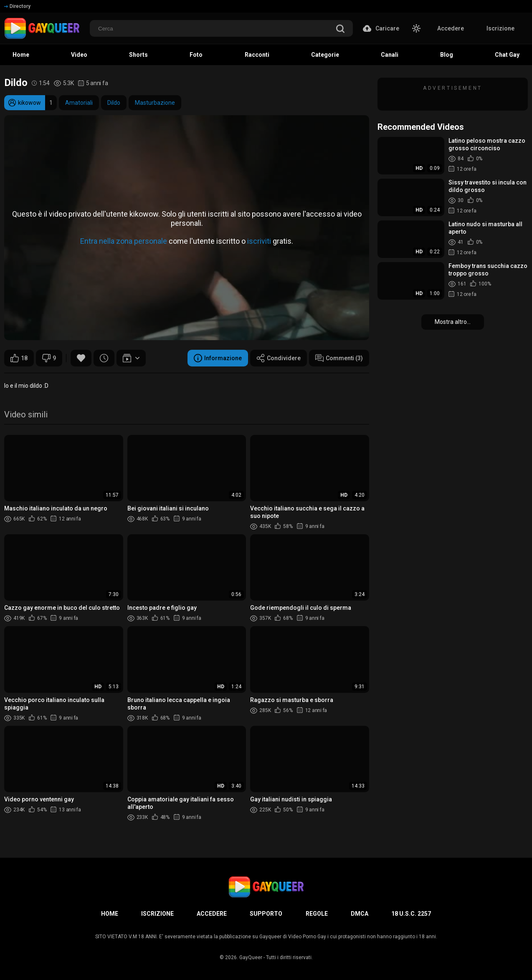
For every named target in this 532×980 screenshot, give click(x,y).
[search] (340, 29)
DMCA (360, 914)
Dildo (114, 103)
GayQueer (251, 957)
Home (110, 914)
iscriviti (259, 241)
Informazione (218, 358)
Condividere (279, 358)
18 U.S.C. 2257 (411, 914)
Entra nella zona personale (124, 241)
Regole (317, 914)
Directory (17, 6)
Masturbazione (155, 103)
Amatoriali (79, 103)
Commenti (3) (339, 358)
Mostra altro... (453, 322)
